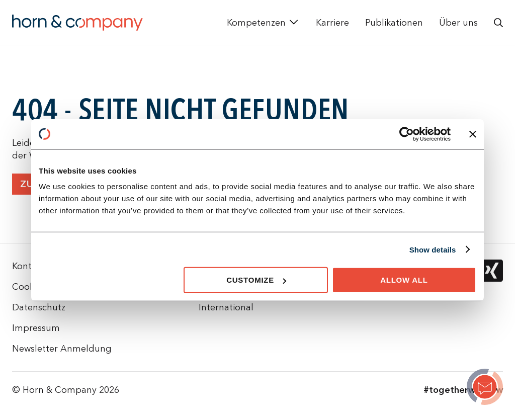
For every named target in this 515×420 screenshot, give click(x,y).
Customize (256, 280)
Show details (433, 249)
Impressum (36, 328)
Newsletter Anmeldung (62, 348)
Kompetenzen (256, 22)
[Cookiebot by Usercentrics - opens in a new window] (407, 134)
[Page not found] (485, 388)
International (226, 307)
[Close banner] (473, 134)
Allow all (404, 280)
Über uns (458, 22)
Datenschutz (39, 307)
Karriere (332, 22)
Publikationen (394, 22)
